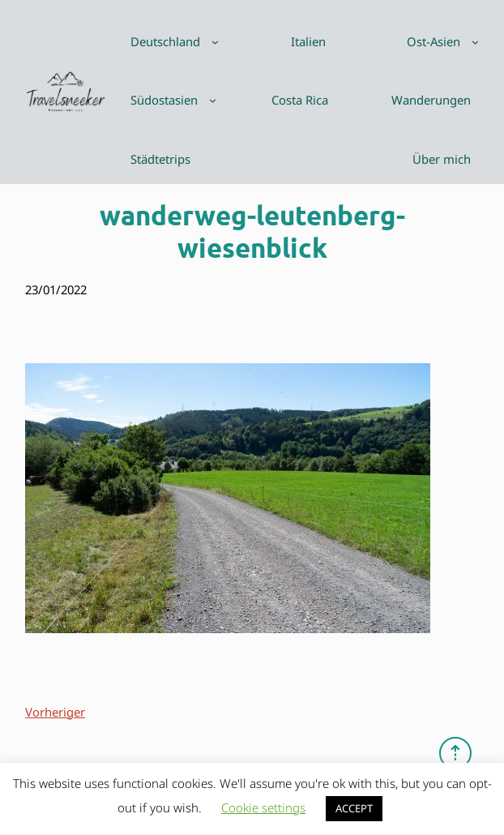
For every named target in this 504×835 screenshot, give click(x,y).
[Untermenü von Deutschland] (215, 42)
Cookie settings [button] (263, 807)
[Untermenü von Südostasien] (213, 100)
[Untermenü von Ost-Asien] (475, 42)
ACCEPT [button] (354, 808)
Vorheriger (55, 712)
